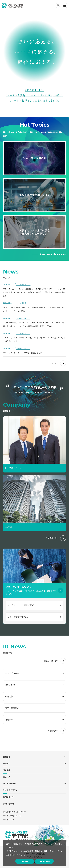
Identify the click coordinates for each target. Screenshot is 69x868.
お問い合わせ (9, 804)
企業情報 (7, 757)
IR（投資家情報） (10, 783)
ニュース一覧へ (52, 363)
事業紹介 (7, 763)
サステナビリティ (10, 790)
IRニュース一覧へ (51, 661)
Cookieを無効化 (44, 861)
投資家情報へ (53, 731)
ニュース (7, 777)
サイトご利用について (12, 816)
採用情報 (7, 797)
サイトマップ (9, 820)
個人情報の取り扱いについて (15, 812)
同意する (25, 861)
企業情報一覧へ (52, 538)
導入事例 (7, 770)
